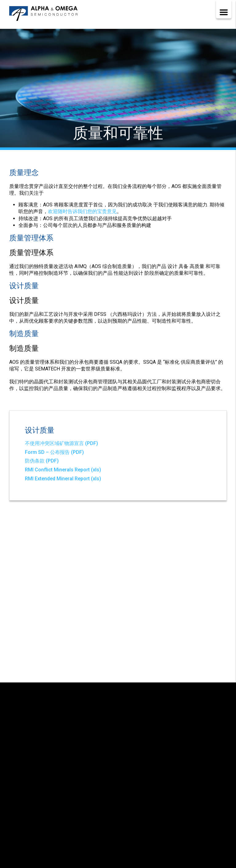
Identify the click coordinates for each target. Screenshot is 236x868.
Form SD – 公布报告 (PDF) (54, 453)
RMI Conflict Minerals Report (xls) (63, 471)
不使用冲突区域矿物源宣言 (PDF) (61, 444)
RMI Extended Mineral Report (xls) (63, 480)
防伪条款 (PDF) (42, 462)
